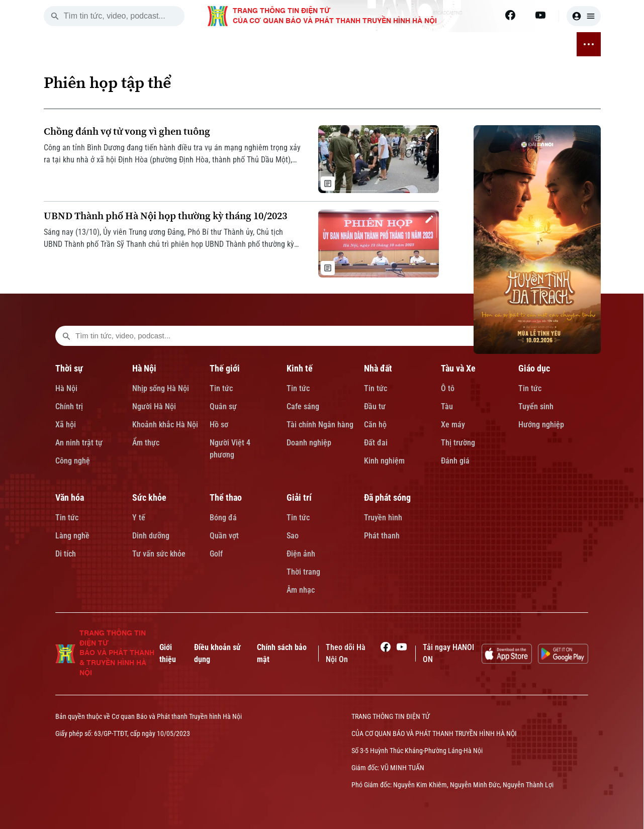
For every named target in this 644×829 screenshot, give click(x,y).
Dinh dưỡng (151, 536)
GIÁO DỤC (341, 44)
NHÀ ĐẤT (261, 44)
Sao (293, 536)
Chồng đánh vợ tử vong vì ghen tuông (127, 131)
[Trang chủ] (99, 44)
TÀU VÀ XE (300, 44)
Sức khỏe (149, 497)
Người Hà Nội (154, 406)
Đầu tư (375, 406)
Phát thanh (382, 536)
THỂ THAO (461, 44)
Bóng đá (223, 518)
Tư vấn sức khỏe (159, 554)
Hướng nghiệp (541, 425)
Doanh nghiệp (309, 443)
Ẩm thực (146, 443)
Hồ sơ (219, 425)
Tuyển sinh (536, 406)
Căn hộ (375, 425)
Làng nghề (72, 536)
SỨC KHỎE (419, 44)
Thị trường (458, 443)
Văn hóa (70, 497)
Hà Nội (66, 388)
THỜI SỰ (125, 44)
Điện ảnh (301, 554)
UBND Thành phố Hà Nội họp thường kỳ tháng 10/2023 (165, 216)
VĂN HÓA (379, 44)
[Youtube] (540, 15)
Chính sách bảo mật (282, 653)
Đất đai (376, 443)
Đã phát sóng (387, 497)
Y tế (139, 518)
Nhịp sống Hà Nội (161, 388)
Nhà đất (378, 368)
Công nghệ (73, 461)
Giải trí (299, 497)
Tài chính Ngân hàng (320, 425)
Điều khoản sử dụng (217, 653)
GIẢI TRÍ (498, 44)
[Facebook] (510, 15)
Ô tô (448, 388)
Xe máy (453, 425)
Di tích (66, 554)
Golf (216, 554)
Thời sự (69, 368)
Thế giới (225, 368)
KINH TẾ (226, 44)
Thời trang (303, 572)
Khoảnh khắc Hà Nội (165, 425)
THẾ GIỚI (191, 44)
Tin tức (221, 388)
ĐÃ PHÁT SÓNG (544, 44)
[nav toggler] (589, 44)
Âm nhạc (301, 590)
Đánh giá (455, 461)
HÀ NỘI (158, 44)
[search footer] (66, 336)
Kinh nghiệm (384, 461)
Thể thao (226, 497)
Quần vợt (224, 536)
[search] (55, 16)
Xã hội (66, 425)
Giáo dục (534, 368)
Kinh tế (300, 368)
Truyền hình (383, 518)
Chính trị (69, 406)
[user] (584, 16)
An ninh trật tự (79, 443)
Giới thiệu (168, 653)
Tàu (447, 406)
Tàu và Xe (458, 368)
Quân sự (223, 406)
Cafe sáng (303, 406)
